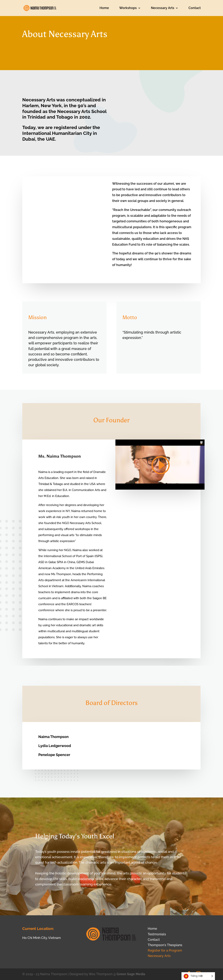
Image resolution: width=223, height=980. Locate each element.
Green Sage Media (131, 974)
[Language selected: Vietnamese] (198, 976)
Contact (195, 8)
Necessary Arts (163, 8)
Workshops (128, 8)
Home (104, 8)
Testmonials (157, 934)
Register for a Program (165, 950)
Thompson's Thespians (165, 945)
